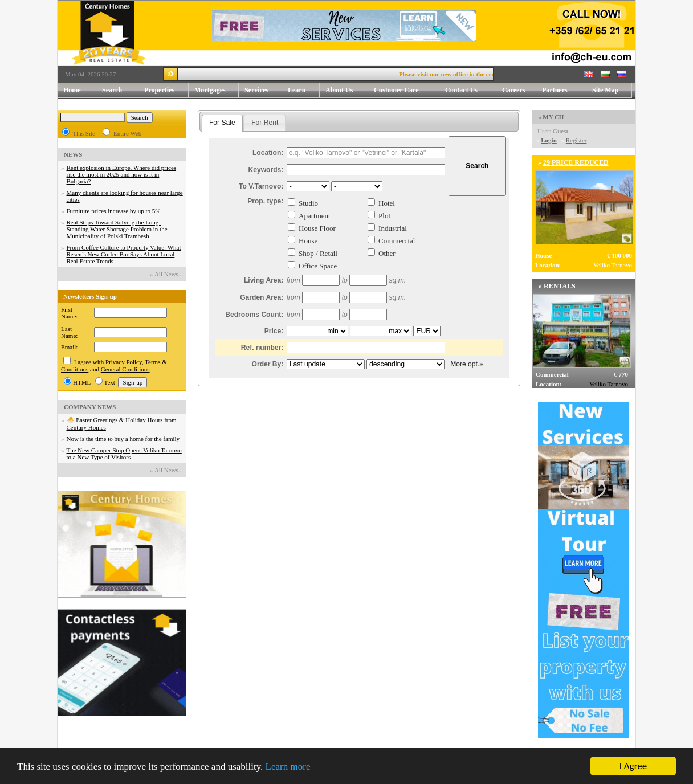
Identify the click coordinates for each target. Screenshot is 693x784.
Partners (555, 90)
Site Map (605, 90)
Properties (166, 90)
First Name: (69, 313)
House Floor (317, 228)
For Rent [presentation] (265, 122)
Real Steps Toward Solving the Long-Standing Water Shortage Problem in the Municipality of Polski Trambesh (117, 229)
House (308, 241)
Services (263, 90)
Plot (384, 216)
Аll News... (169, 274)
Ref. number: (262, 348)
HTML (82, 382)
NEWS (73, 154)
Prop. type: (265, 201)
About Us (347, 90)
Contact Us (471, 90)
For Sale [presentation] (222, 122)
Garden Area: (262, 297)
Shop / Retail (318, 253)
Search (112, 90)
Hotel (387, 203)
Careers (513, 90)
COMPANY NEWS (90, 407)
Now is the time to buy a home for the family (123, 439)
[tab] (222, 123)
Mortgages (210, 90)
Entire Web (127, 133)
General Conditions (125, 369)
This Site (84, 133)
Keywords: (266, 170)
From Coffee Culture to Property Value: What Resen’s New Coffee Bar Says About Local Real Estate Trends (124, 254)
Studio (308, 203)
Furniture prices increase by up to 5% (114, 211)
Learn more (288, 767)
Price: (274, 331)
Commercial (397, 241)
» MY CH (551, 117)
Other (387, 253)
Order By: (268, 364)
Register (576, 140)
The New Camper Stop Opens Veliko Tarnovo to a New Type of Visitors (124, 454)
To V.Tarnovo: (261, 186)
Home (72, 90)
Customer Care (396, 90)
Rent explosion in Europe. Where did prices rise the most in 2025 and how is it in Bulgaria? (122, 174)
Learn (304, 90)
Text (110, 382)
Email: (69, 347)
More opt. (465, 364)
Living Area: (264, 280)
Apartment (315, 216)
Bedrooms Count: (254, 315)
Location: (268, 153)
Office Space (318, 266)
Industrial (393, 228)
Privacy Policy (124, 362)
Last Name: (69, 332)
